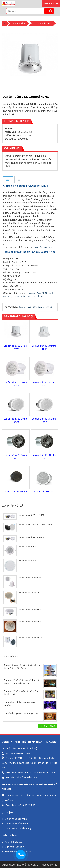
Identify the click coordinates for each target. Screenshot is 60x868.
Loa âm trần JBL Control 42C (28, 296)
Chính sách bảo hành (16, 824)
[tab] (8, 180)
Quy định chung (13, 842)
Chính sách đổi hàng (16, 819)
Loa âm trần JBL (44, 247)
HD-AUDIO (33, 865)
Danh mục (50, 3)
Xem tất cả (49, 726)
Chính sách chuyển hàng (18, 828)
